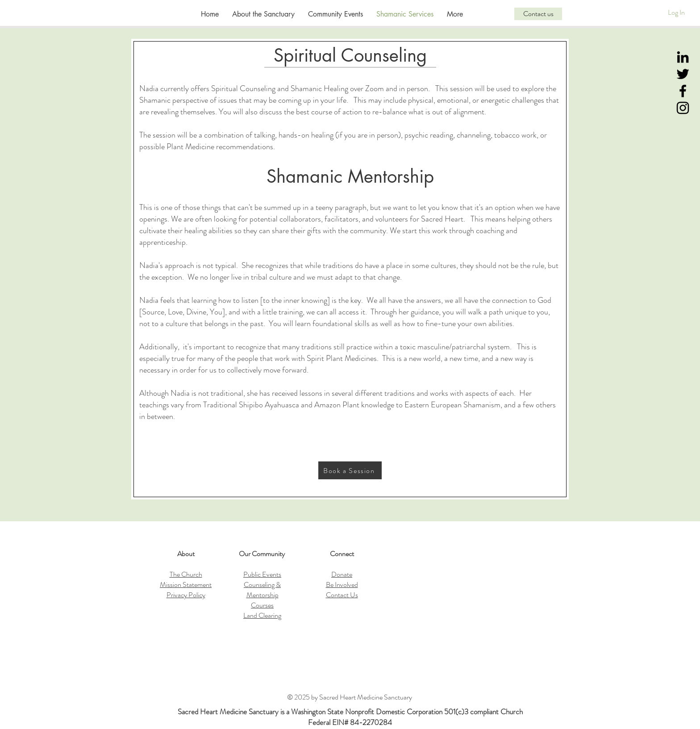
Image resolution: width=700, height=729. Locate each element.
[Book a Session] (350, 470)
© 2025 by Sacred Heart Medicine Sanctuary (350, 697)
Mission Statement (186, 584)
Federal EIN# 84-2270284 (350, 722)
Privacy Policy (186, 595)
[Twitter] (683, 74)
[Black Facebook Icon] (683, 91)
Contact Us (342, 595)
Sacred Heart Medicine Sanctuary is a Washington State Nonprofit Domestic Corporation (311, 712)
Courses (262, 605)
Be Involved (342, 584)
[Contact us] (538, 14)
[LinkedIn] (683, 57)
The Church (186, 574)
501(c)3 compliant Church (483, 712)
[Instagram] (683, 108)
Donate (342, 574)
